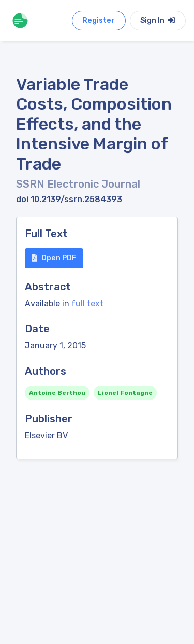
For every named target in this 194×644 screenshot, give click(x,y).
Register (99, 20)
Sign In (158, 20)
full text (87, 304)
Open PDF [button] (54, 258)
